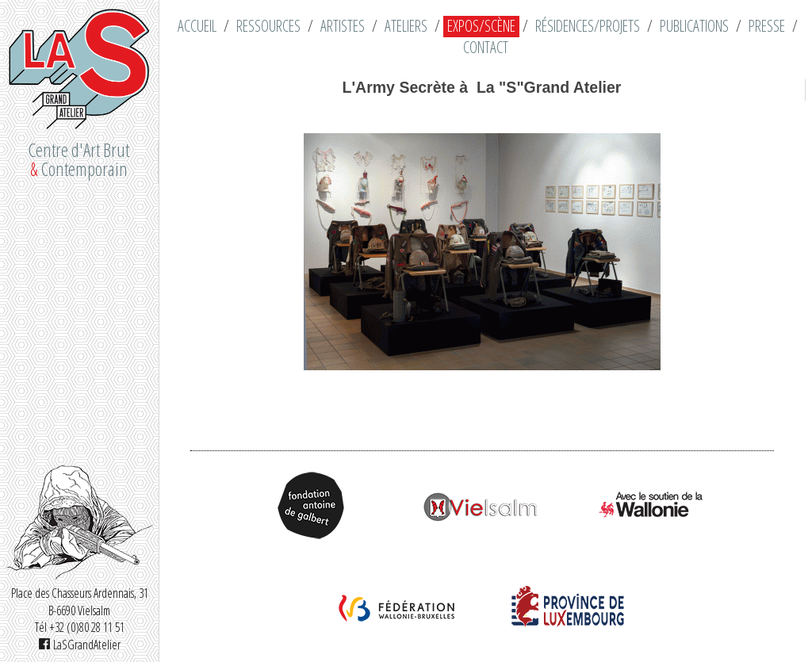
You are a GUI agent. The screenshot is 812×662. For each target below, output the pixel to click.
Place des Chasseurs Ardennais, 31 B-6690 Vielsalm (80, 602)
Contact (486, 48)
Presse (767, 26)
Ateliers (406, 26)
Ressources (268, 26)
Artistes (343, 26)
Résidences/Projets (588, 26)
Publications (694, 26)
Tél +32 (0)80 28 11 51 (80, 627)
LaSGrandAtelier (80, 645)
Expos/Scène (481, 26)
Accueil (197, 26)
